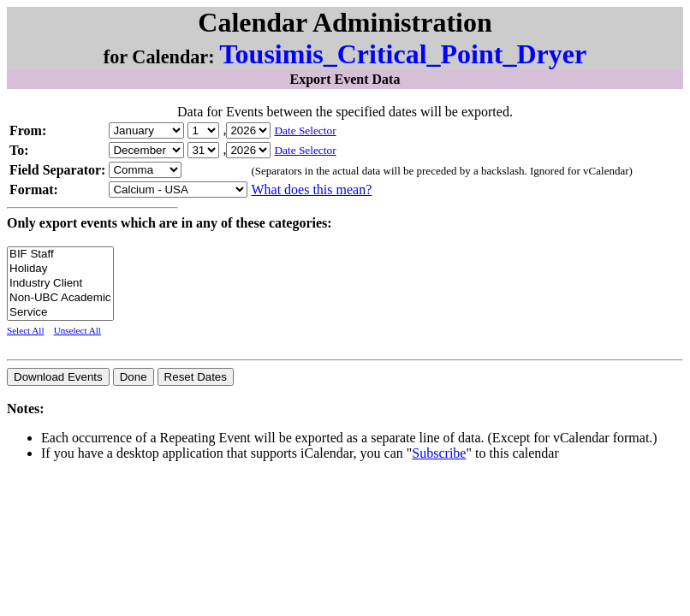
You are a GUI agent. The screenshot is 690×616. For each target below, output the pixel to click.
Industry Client (60, 284)
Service (60, 313)
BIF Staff (60, 255)
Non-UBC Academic (60, 298)
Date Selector (305, 130)
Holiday (60, 269)
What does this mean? (311, 190)
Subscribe (439, 453)
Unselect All (77, 330)
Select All (26, 330)
